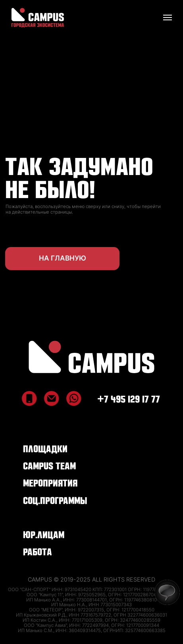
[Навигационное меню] (168, 18)
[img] (91, 357)
